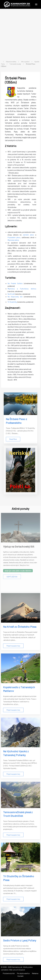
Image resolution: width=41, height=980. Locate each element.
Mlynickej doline (13, 240)
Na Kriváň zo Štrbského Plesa (20, 627)
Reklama (35, 973)
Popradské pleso (14, 237)
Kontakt (20, 976)
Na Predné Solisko (15, 283)
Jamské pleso (28, 235)
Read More (13, 439)
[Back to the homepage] (17, 4)
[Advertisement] (20, 35)
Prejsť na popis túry (13, 646)
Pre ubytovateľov (23, 973)
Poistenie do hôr (9, 973)
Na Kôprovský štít (15, 297)
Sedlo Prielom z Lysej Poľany (20, 940)
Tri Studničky (12, 302)
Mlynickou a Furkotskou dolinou (22, 289)
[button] (36, 4)
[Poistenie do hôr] (20, 470)
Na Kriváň (11, 294)
